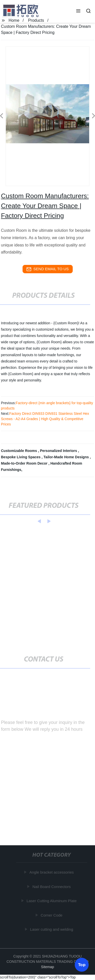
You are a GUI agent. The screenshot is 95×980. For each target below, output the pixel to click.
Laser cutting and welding (52, 929)
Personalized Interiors (59, 451)
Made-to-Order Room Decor (25, 463)
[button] (78, 11)
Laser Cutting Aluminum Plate (52, 901)
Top (82, 965)
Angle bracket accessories (52, 872)
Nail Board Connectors (52, 887)
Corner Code (52, 915)
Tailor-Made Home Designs (67, 457)
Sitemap (48, 967)
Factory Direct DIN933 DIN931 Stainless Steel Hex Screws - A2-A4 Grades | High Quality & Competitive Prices (45, 419)
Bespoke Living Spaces (21, 457)
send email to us (48, 269)
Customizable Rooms (20, 451)
